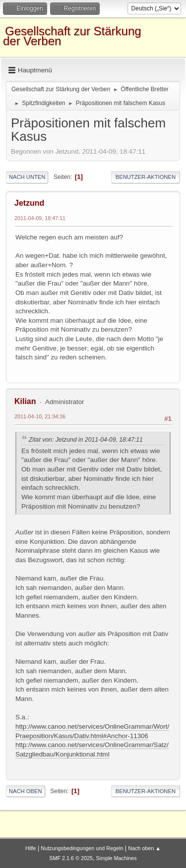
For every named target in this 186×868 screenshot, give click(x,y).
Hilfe (31, 848)
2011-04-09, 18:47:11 (40, 218)
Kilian (25, 401)
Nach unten (27, 177)
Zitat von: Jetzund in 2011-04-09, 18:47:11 (86, 440)
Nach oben (26, 791)
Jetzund (29, 203)
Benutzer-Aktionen (146, 177)
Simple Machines (117, 858)
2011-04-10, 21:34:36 (40, 416)
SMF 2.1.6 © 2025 (71, 858)
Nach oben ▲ (144, 848)
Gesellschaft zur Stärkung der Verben (72, 36)
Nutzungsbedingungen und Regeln (82, 848)
